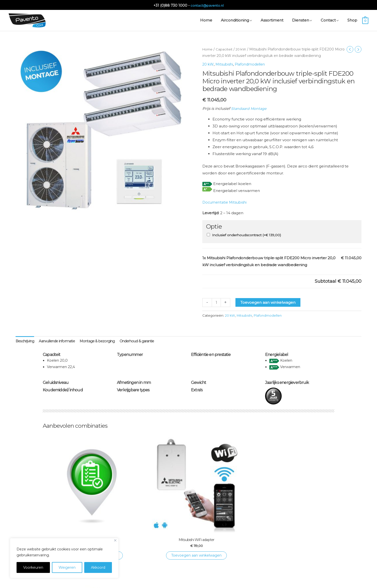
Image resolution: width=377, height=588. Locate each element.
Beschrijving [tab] (26, 341)
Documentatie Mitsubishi (226, 202)
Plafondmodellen (253, 63)
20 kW (243, 48)
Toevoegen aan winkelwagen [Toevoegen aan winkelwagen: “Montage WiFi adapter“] (226, 528)
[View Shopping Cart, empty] (365, 19)
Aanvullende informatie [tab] (60, 341)
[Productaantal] (217, 302)
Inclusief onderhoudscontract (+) (246, 234)
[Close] (115, 540)
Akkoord (98, 567)
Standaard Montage (249, 108)
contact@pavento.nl (207, 4)
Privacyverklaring (215, 578)
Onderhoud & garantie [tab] (146, 341)
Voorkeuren (33, 567)
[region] (64, 558)
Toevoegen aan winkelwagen (268, 302)
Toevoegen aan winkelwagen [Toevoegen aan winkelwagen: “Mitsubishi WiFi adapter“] (151, 528)
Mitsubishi (225, 63)
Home (208, 48)
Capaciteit (225, 48)
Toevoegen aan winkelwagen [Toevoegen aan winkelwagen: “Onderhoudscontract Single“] (77, 528)
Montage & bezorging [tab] (103, 341)
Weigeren (67, 567)
